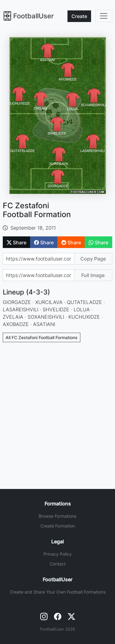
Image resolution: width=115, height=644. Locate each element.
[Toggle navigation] (104, 16)
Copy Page (93, 259)
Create (79, 16)
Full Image (93, 275)
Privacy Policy (58, 554)
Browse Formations (57, 516)
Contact (58, 564)
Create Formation (58, 526)
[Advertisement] (57, 407)
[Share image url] (38, 275)
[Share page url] (38, 259)
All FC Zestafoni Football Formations (42, 337)
